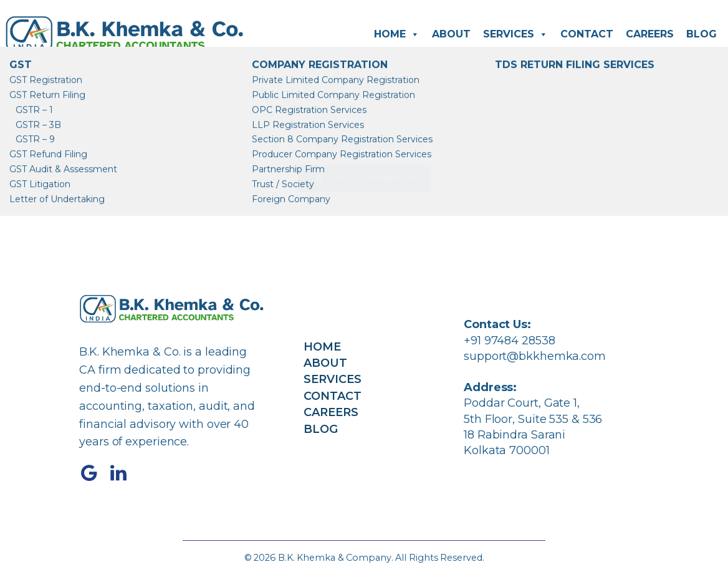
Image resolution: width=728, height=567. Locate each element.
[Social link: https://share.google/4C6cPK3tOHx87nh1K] (94, 473)
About (451, 34)
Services (515, 34)
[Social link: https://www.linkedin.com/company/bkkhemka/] (123, 473)
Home (397, 34)
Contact (587, 34)
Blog (702, 34)
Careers (650, 34)
